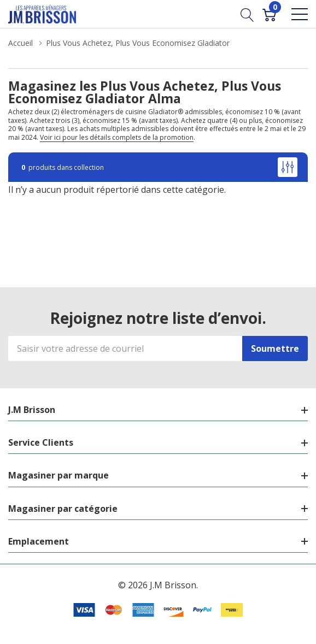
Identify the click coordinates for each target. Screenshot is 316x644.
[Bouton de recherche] (247, 14)
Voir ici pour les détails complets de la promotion (117, 137)
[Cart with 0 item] (269, 14)
